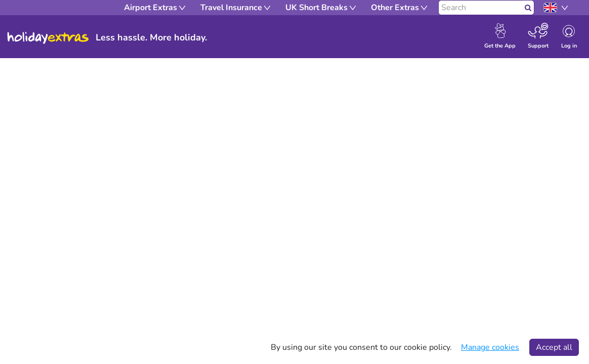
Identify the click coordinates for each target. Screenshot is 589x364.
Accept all (554, 347)
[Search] (480, 8)
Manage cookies (490, 347)
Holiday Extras (48, 38)
